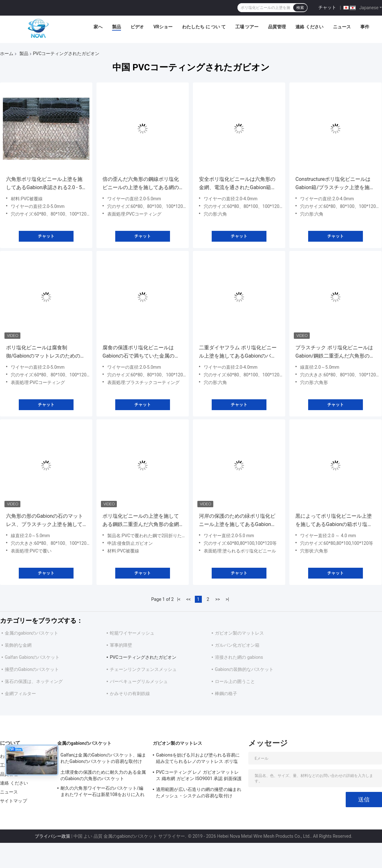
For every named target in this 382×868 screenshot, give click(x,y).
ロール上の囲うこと (235, 681)
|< (179, 599)
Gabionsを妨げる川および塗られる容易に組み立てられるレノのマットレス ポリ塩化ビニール (198, 759)
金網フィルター (20, 694)
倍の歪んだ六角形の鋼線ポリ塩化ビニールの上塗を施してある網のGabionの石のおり (141, 184)
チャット (327, 7)
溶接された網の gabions (239, 657)
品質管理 (277, 27)
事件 (365, 27)
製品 (117, 27)
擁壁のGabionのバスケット (32, 669)
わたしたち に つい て (204, 27)
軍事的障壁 (121, 645)
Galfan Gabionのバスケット (32, 657)
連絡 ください (309, 27)
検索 (300, 8)
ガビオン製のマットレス (239, 633)
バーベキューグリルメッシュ (139, 681)
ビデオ (137, 27)
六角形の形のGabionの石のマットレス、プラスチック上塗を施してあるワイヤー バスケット (45, 521)
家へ (98, 27)
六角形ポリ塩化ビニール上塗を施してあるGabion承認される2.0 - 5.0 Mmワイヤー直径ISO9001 (46, 184)
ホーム (7, 53)
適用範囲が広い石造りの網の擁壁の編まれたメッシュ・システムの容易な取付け (199, 793)
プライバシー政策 (53, 836)
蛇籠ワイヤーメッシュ (132, 633)
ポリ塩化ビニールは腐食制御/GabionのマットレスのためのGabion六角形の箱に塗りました (43, 352)
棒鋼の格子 (226, 694)
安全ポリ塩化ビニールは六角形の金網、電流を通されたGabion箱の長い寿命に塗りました (237, 184)
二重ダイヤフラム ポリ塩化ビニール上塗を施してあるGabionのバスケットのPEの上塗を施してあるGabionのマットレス (238, 352)
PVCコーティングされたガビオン (143, 657)
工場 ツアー (247, 27)
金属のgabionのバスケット (32, 633)
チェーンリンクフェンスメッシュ (143, 669)
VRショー (163, 27)
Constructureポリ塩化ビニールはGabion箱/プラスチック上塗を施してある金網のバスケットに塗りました (335, 184)
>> (218, 599)
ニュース (342, 27)
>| (227, 599)
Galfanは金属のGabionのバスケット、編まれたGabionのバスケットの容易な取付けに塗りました (103, 759)
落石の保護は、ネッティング (34, 681)
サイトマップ (14, 801)
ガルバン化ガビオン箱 (237, 645)
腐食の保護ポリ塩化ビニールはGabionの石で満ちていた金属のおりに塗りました (141, 352)
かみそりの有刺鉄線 (130, 694)
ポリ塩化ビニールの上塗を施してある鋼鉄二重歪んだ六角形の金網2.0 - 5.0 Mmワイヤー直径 (141, 521)
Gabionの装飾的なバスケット (244, 669)
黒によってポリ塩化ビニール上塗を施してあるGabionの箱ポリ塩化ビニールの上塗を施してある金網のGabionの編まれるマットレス (334, 521)
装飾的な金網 (18, 645)
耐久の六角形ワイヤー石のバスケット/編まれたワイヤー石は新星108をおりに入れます (103, 792)
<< (188, 599)
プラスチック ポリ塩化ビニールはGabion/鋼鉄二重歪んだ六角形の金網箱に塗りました (335, 352)
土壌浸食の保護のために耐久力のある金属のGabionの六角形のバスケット (103, 775)
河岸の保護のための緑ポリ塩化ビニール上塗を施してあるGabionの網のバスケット (237, 521)
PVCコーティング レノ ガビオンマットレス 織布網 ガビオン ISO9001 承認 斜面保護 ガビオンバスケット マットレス (199, 776)
